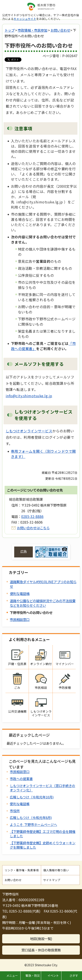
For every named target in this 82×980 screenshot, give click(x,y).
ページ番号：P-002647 (60, 56)
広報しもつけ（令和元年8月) (31, 818)
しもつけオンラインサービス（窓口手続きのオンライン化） (43, 788)
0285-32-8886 (32, 516)
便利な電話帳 (20, 593)
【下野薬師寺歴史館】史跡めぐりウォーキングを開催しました (43, 845)
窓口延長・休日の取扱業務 (41, 950)
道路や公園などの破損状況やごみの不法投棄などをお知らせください (43, 603)
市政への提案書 (21, 779)
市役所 (15, 811)
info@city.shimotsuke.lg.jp (29, 396)
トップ (10, 30)
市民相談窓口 (20, 619)
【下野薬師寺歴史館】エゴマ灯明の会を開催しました (43, 834)
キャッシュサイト (25, 19)
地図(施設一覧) (41, 939)
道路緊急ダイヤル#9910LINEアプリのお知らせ (43, 584)
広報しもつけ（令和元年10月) (32, 797)
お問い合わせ (60, 30)
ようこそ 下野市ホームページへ (33, 824)
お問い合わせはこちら (33, 528)
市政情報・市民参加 (32, 30)
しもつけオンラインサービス (29, 431)
